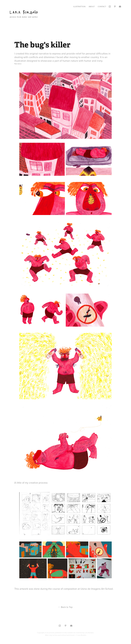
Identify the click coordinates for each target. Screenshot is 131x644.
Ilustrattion (79, 7)
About (92, 7)
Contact (102, 7)
